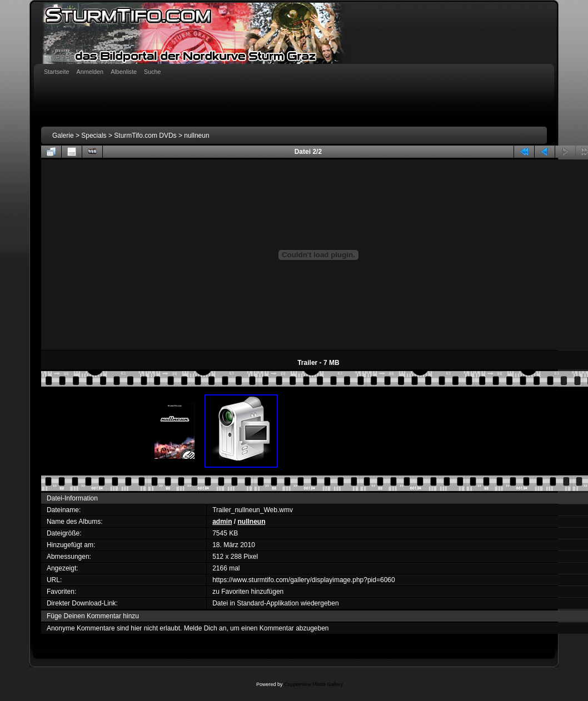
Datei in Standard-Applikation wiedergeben (275, 603)
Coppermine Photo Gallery (313, 684)
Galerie (63, 136)
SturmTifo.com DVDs (145, 136)
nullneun (196, 136)
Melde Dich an (205, 628)
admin (222, 522)
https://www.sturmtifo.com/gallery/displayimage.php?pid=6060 (304, 580)
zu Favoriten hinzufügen (248, 592)
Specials (94, 136)
